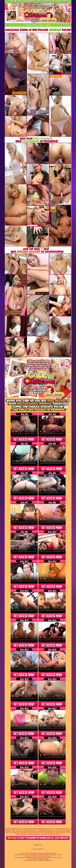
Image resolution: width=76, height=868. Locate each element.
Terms (27, 855)
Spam (60, 855)
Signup (48, 25)
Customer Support (43, 855)
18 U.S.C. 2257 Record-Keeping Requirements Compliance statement (38, 853)
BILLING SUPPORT (38, 849)
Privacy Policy (34, 855)
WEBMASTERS (38, 845)
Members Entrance (20, 855)
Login (41, 25)
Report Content (53, 855)
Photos (35, 25)
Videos (28, 25)
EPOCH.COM (34, 860)
